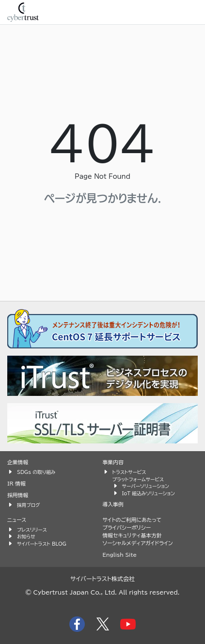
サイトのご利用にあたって (132, 520)
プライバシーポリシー (127, 527)
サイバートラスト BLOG (42, 544)
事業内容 (113, 462)
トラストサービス (129, 472)
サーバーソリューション (146, 486)
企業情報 (18, 462)
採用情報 (18, 495)
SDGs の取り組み (36, 472)
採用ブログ (29, 505)
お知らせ (26, 536)
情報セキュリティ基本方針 (132, 535)
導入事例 (113, 504)
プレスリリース (32, 530)
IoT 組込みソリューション (149, 493)
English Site (120, 555)
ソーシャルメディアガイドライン (138, 543)
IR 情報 (16, 483)
